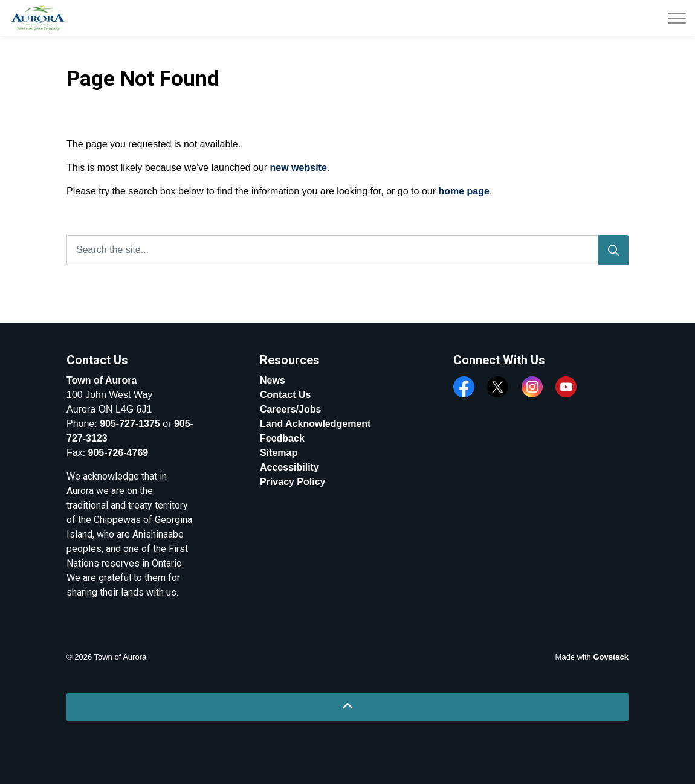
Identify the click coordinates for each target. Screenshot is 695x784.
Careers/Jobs (290, 409)
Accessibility (289, 467)
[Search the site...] (347, 250)
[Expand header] (677, 18)
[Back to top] (347, 707)
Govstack (611, 657)
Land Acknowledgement (315, 424)
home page (464, 191)
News (273, 380)
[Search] (613, 250)
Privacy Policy (293, 482)
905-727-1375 (130, 424)
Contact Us (285, 395)
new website (299, 168)
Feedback (282, 438)
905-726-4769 (118, 453)
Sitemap (279, 453)
